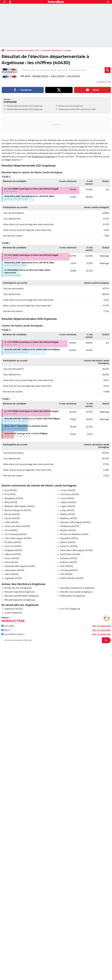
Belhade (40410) (40, 76)
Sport (6, 630)
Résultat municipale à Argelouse (76, 592)
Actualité (8, 626)
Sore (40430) (73, 76)
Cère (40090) (11, 530)
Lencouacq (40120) (69, 494)
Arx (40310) (10, 494)
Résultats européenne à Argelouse (77, 588)
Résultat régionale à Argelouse (19, 592)
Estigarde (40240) (13, 550)
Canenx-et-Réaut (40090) (17, 526)
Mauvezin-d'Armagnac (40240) (75, 522)
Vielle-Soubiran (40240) (72, 578)
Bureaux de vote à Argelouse (71, 106)
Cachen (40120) (12, 518)
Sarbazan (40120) (69, 558)
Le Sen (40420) (68, 490)
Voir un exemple (101, 626)
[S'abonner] (56, 640)
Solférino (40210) (68, 562)
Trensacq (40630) (69, 570)
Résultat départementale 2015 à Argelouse (24, 109)
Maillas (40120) (67, 514)
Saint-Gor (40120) (69, 546)
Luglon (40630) (68, 506)
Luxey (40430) (67, 510)
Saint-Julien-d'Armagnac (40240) (76, 550)
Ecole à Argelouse (13, 613)
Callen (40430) (12, 522)
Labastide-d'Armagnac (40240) (20, 566)
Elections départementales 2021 (23, 50)
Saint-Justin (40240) (70, 554)
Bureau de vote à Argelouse (18, 588)
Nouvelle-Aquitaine (51, 50)
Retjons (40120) (68, 530)
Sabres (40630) (68, 542)
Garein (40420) (12, 558)
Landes (67, 50)
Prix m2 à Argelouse (70, 609)
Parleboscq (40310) (70, 526)
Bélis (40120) (11, 502)
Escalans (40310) (13, 542)
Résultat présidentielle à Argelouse (22, 596)
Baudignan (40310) (14, 498)
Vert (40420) (66, 574)
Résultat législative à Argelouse (20, 600)
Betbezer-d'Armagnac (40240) (19, 506)
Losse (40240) (67, 498)
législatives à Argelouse (44, 157)
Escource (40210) (13, 546)
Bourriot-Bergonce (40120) (18, 510)
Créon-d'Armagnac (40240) (18, 538)
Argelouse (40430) (13, 609)
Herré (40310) (11, 562)
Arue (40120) (11, 490)
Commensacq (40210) (15, 534)
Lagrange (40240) (13, 578)
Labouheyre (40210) (14, 570)
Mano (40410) (58, 76)
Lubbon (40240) (68, 502)
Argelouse (63, 109)
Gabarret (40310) (13, 554)
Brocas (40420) (12, 514)
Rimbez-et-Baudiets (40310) (74, 534)
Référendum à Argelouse (73, 596)
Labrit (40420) (11, 574)
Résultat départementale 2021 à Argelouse (24, 106)
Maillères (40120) (68, 518)
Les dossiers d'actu (13, 634)
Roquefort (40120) (69, 538)
